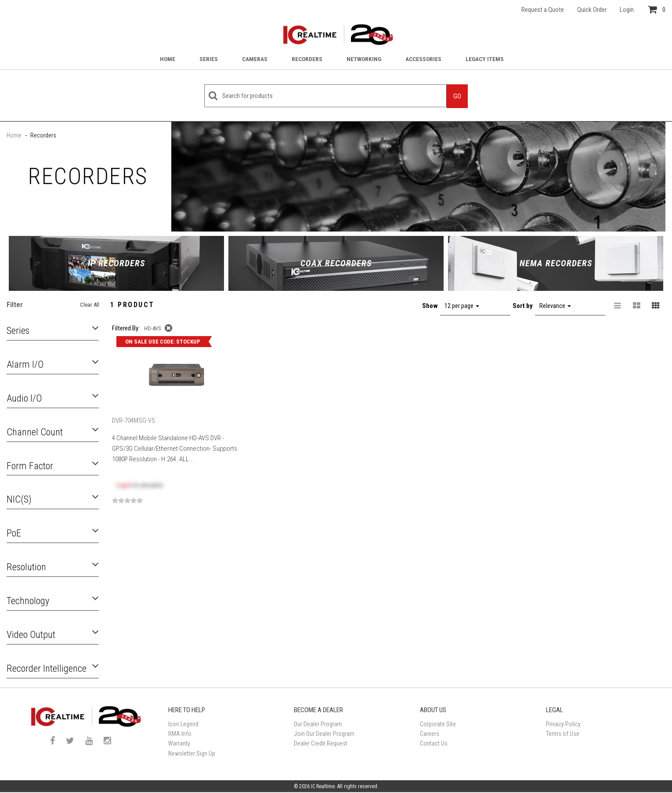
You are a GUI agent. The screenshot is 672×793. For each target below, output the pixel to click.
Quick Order (592, 10)
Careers (430, 734)
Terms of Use (563, 734)
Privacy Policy (563, 724)
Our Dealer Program (318, 724)
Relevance (555, 306)
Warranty (179, 743)
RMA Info (180, 734)
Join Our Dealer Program (324, 734)
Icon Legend (183, 724)
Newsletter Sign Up (192, 753)
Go (457, 96)
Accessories (423, 59)
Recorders (307, 59)
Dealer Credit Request (321, 743)
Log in (124, 485)
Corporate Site (438, 724)
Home (168, 59)
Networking (364, 59)
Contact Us (434, 743)
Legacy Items (485, 59)
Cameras (255, 59)
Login (627, 10)
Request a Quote (543, 10)
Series (209, 59)
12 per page (462, 306)
